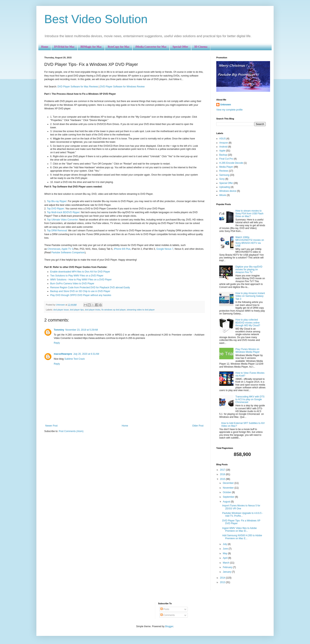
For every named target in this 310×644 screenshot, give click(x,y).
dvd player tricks (93, 310)
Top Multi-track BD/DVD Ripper (63, 212)
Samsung (224, 175)
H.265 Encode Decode (231, 163)
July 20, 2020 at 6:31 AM (86, 354)
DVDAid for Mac (64, 47)
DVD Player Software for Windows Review (122, 87)
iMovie (223, 195)
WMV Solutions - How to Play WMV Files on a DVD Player (81, 280)
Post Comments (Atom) (71, 431)
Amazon (224, 143)
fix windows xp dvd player (114, 310)
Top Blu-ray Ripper (57, 201)
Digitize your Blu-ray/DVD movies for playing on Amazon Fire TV (249, 270)
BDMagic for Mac (91, 47)
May (225, 553)
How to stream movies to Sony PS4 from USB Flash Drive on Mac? (249, 214)
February (228, 567)
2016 (223, 474)
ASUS (223, 139)
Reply (57, 343)
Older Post (198, 426)
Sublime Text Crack (74, 359)
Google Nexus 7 (165, 249)
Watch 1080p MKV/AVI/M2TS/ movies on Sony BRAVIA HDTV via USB (250, 242)
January (227, 572)
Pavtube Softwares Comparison (68, 252)
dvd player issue (61, 310)
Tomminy (59, 330)
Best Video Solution (96, 19)
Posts (165, 609)
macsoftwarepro (63, 354)
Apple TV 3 (67, 249)
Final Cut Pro (226, 159)
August (227, 502)
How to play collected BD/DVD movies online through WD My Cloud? (248, 323)
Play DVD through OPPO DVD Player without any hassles (81, 295)
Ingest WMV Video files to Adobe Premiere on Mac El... (240, 530)
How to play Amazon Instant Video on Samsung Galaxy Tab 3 (250, 296)
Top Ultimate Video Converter (62, 220)
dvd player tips (77, 310)
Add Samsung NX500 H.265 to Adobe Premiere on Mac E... (242, 537)
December (229, 483)
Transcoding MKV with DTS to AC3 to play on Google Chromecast (250, 400)
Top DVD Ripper (55, 209)
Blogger (169, 626)
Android (223, 147)
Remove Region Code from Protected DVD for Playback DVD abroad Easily (90, 287)
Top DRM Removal (57, 231)
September (229, 497)
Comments (168, 615)
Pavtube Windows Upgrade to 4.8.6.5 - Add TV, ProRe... (243, 514)
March (226, 563)
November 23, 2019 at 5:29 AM (81, 330)
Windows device (228, 191)
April (225, 558)
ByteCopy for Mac (119, 47)
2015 (223, 479)
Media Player (226, 167)
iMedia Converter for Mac (151, 47)
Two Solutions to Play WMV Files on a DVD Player (77, 276)
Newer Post (51, 426)
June (226, 549)
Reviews (224, 171)
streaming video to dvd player (141, 310)
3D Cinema (201, 47)
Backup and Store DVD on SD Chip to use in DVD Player (80, 291)
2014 (223, 578)
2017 (223, 470)
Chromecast (54, 249)
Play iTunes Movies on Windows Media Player (248, 351)
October (227, 492)
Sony (222, 179)
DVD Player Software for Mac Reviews (78, 87)
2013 (223, 582)
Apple (222, 151)
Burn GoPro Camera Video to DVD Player (72, 284)
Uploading (225, 187)
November (229, 488)
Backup (223, 155)
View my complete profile (229, 110)
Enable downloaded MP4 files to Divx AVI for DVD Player (80, 272)
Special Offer (180, 47)
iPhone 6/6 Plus (122, 249)
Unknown (226, 105)
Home (45, 47)
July (225, 544)
